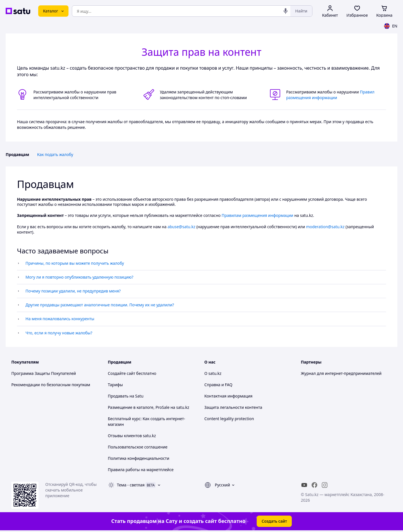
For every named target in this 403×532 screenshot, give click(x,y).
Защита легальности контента (233, 407)
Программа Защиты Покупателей (44, 373)
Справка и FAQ (218, 385)
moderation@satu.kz (325, 227)
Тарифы (115, 385)
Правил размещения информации (330, 95)
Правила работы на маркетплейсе (141, 470)
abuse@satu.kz (181, 227)
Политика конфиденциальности (139, 458)
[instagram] (325, 485)
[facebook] (314, 485)
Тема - (131, 485)
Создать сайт (274, 521)
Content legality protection (229, 419)
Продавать (118, 396)
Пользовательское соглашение (138, 447)
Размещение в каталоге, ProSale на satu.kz (149, 407)
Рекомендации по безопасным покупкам (51, 385)
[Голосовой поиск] (286, 11)
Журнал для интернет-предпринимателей (341, 373)
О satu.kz (213, 373)
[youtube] (304, 485)
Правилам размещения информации (257, 215)
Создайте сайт (122, 373)
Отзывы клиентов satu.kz (132, 436)
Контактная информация (228, 396)
